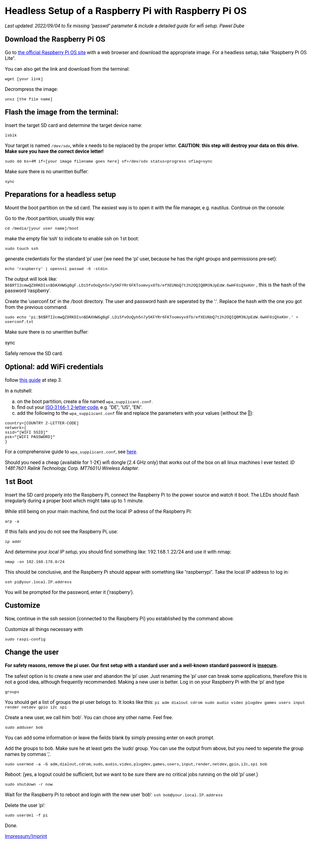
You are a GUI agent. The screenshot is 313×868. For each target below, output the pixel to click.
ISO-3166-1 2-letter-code (72, 417)
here (131, 466)
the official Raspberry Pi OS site (52, 53)
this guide (30, 389)
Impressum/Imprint (26, 860)
